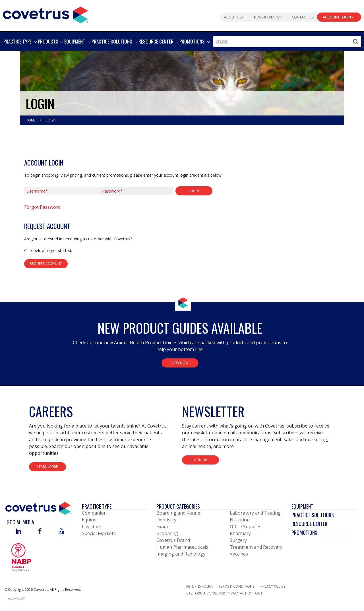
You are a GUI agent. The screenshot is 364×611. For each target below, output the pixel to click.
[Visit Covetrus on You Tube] (61, 531)
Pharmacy (240, 533)
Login (51, 120)
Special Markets (99, 533)
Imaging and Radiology (181, 554)
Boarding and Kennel (179, 513)
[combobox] (287, 42)
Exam (162, 527)
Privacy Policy (273, 586)
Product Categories (178, 506)
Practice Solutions (313, 515)
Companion (94, 513)
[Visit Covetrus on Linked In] (18, 531)
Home (31, 120)
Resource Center (309, 524)
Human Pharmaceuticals (182, 547)
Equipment (302, 506)
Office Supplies (246, 527)
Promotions (304, 532)
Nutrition (240, 520)
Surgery (238, 540)
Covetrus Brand (173, 540)
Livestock (92, 527)
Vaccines (239, 554)
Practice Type (97, 506)
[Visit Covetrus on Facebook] (40, 531)
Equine (89, 520)
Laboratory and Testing (255, 513)
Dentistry (166, 520)
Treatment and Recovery (256, 547)
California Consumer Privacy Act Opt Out (224, 593)
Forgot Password (42, 207)
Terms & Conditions (236, 586)
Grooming (167, 533)
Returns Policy (200, 586)
